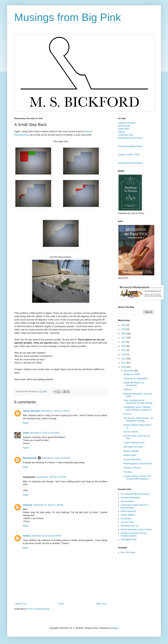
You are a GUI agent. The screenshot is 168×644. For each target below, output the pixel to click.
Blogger (115, 628)
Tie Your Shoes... (131, 432)
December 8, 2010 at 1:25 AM (55, 411)
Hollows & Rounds (127, 123)
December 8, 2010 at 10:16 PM (45, 433)
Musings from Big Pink (68, 17)
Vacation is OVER (132, 374)
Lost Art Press (127, 522)
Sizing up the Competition (136, 379)
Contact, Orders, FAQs (129, 155)
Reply (26, 423)
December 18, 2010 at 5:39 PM (46, 536)
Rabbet (121, 132)
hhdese (27, 536)
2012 (124, 359)
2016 (124, 342)
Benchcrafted (127, 501)
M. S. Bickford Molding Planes (135, 494)
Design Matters (128, 515)
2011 (124, 363)
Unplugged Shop (129, 539)
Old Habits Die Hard (133, 447)
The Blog (128, 472)
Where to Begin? (131, 451)
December (129, 371)
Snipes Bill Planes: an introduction (134, 384)
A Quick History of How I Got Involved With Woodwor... (137, 477)
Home (61, 604)
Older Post (101, 604)
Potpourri (128, 389)
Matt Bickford (30, 458)
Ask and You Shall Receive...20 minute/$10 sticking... (138, 419)
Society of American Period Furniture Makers (134, 534)
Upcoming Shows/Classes (130, 163)
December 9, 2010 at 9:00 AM (56, 458)
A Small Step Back (132, 459)
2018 (124, 334)
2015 (124, 346)
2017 (124, 338)
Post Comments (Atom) (39, 609)
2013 (124, 355)
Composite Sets (126, 135)
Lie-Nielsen (126, 519)
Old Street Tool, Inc (130, 526)
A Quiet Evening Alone (134, 443)
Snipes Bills (123, 129)
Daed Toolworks (128, 511)
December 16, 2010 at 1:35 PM (48, 505)
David (26, 433)
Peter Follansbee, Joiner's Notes (136, 530)
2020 (124, 325)
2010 (124, 367)
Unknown (28, 505)
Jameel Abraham (31, 411)
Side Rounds (124, 126)
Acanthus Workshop (130, 498)
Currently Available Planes (130, 146)
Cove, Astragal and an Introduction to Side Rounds (138, 402)
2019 (124, 329)
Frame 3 (127, 414)
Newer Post (21, 604)
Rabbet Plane (130, 455)
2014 (124, 350)
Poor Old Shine (128, 552)
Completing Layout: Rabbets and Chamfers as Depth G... (138, 408)
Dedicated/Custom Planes (130, 138)
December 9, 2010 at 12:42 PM (51, 477)
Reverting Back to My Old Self (138, 464)
